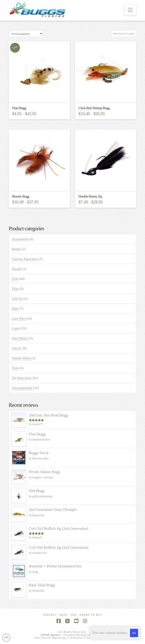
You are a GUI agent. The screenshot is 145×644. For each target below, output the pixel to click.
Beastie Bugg (21, 196)
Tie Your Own (22, 378)
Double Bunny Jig (90, 196)
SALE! (17, 348)
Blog (64, 615)
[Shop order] (26, 34)
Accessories (20, 239)
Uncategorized (22, 388)
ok (134, 633)
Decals (17, 269)
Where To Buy (91, 615)
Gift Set (17, 299)
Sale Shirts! (20, 338)
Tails (15, 368)
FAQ (74, 615)
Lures (16, 328)
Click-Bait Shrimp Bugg (94, 108)
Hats (15, 309)
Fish (15, 279)
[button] (130, 10)
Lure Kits (18, 318)
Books (16, 249)
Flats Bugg (19, 108)
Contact (50, 615)
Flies (15, 289)
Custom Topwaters (25, 259)
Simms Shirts (21, 358)
